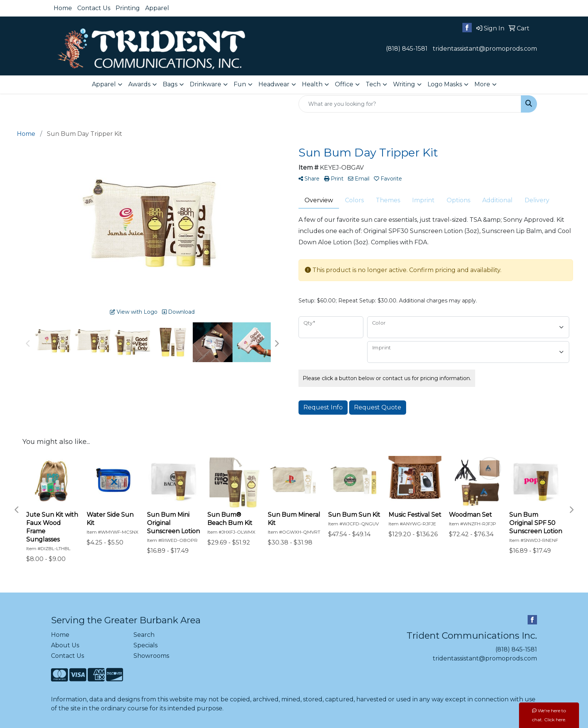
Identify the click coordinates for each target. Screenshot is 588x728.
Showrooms (151, 656)
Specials (145, 645)
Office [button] (344, 84)
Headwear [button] (274, 84)
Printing (128, 8)
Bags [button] (170, 84)
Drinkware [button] (205, 84)
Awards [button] (139, 84)
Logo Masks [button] (445, 84)
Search (144, 635)
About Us (65, 645)
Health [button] (312, 84)
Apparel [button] (104, 84)
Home (63, 8)
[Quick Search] (410, 104)
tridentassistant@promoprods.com (485, 49)
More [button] (482, 84)
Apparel (157, 8)
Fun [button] (240, 84)
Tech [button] (373, 84)
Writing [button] (404, 84)
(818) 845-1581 (407, 49)
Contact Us (94, 8)
